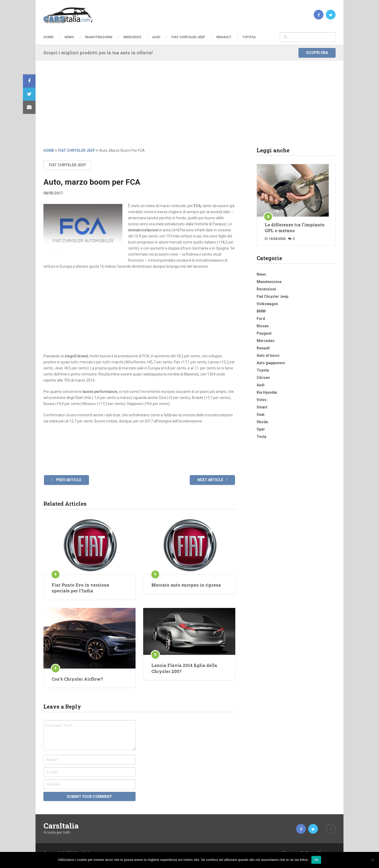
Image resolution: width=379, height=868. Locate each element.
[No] (372, 860)
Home (48, 37)
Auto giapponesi (271, 363)
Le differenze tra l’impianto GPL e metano (295, 228)
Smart (262, 407)
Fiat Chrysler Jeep (188, 37)
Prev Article (66, 480)
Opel (261, 429)
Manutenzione (99, 37)
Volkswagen (267, 304)
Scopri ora (317, 53)
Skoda (262, 422)
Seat (261, 415)
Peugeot (264, 333)
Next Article (212, 480)
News (69, 37)
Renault (224, 37)
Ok (316, 860)
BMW (261, 311)
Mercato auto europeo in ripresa (186, 585)
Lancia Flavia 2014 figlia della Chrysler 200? (184, 668)
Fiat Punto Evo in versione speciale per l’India (80, 588)
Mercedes (132, 37)
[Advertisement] (189, 108)
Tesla (261, 437)
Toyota (249, 37)
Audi (156, 37)
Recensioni (266, 289)
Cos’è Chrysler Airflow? (77, 679)
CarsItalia (61, 826)
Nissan (263, 326)
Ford (261, 319)
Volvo (262, 400)
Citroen (263, 378)
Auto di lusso (268, 355)
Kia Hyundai (267, 392)
